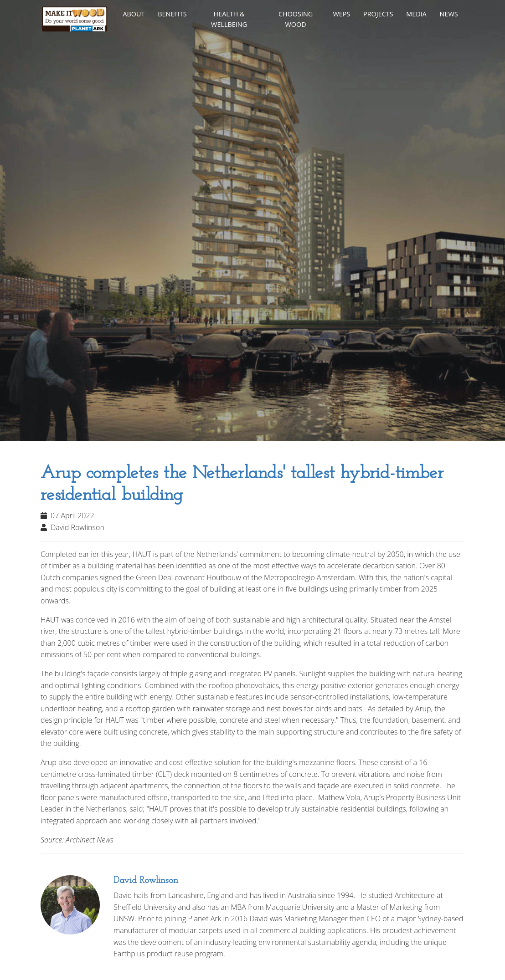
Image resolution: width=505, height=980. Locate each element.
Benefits (172, 14)
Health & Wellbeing (229, 19)
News (449, 14)
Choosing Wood (296, 19)
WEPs (341, 14)
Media (416, 14)
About (134, 14)
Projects (378, 14)
